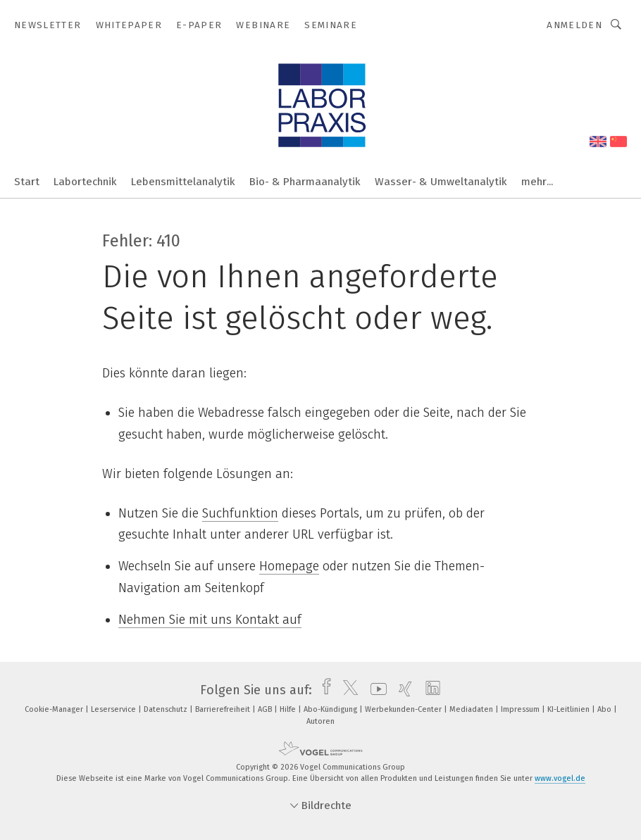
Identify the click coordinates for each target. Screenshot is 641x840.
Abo (605, 709)
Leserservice (114, 709)
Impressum (521, 709)
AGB (266, 709)
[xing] (402, 690)
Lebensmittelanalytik (183, 182)
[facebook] (323, 690)
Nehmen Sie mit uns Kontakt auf (210, 620)
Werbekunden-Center (404, 709)
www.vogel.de (560, 778)
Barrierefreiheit (224, 709)
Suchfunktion (240, 513)
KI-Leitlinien (570, 709)
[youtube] (375, 690)
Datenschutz (167, 709)
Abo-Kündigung (331, 709)
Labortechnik (85, 182)
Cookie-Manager (55, 709)
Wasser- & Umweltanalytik (441, 182)
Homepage (289, 566)
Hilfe (289, 709)
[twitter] (347, 690)
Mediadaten (472, 709)
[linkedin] (429, 690)
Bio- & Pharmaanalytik (305, 182)
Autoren (320, 721)
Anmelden (574, 25)
